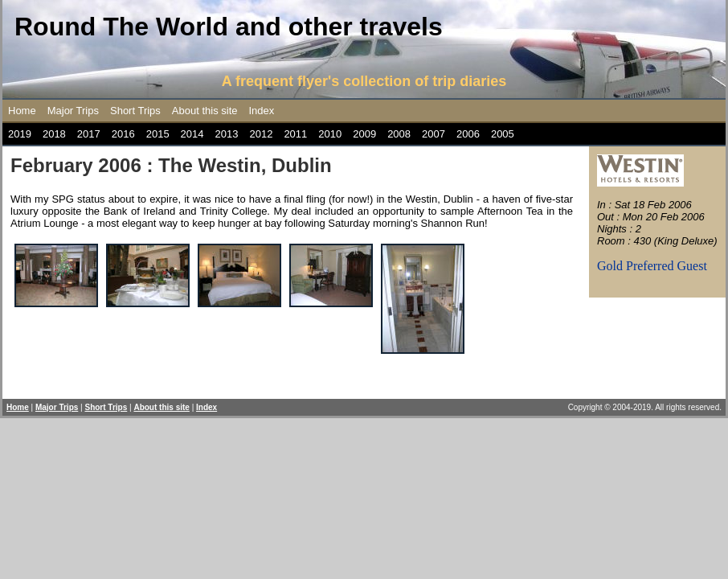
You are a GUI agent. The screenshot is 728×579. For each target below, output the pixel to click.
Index (262, 111)
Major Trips (73, 111)
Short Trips (135, 111)
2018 (54, 134)
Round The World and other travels (229, 27)
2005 (503, 134)
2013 (227, 134)
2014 (192, 134)
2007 (434, 134)
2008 (399, 134)
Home (22, 111)
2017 (89, 134)
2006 (468, 134)
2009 (364, 134)
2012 (261, 134)
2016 (123, 134)
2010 (330, 134)
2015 (158, 134)
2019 (20, 134)
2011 (295, 134)
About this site (205, 111)
